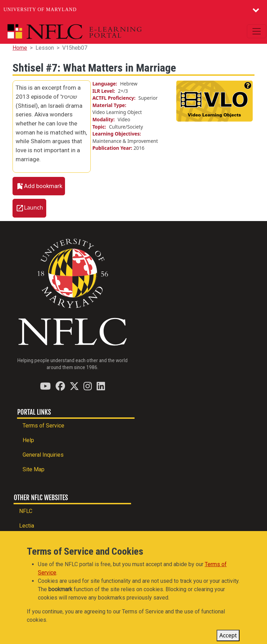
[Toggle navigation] (257, 31)
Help (28, 440)
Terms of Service (43, 426)
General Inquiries (43, 455)
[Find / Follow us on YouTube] (45, 386)
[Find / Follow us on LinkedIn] (101, 386)
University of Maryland (40, 10)
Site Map (34, 469)
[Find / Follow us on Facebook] (60, 386)
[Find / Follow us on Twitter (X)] (74, 386)
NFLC (26, 511)
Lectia (27, 526)
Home (20, 48)
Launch (34, 208)
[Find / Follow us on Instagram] (88, 386)
